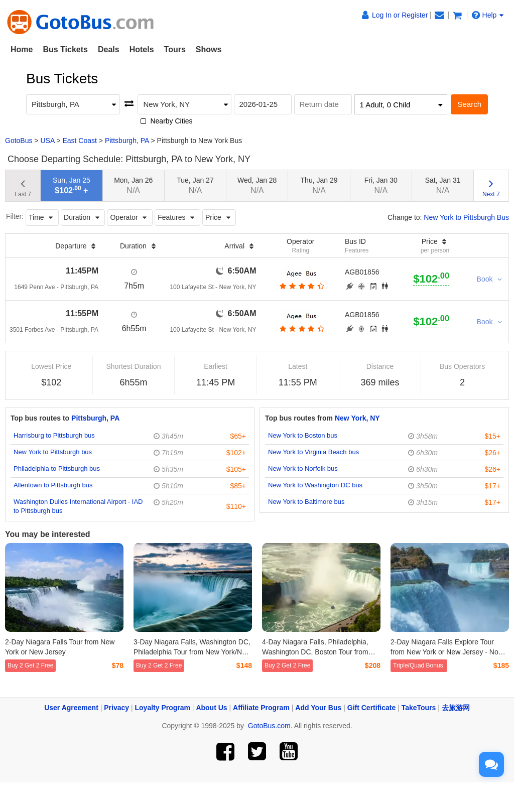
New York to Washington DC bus (315, 485)
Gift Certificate (371, 708)
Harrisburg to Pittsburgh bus (54, 435)
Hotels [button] (142, 49)
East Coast (79, 141)
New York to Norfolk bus (303, 468)
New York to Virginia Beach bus (313, 452)
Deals (109, 49)
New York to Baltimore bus (306, 502)
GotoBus (19, 141)
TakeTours (419, 708)
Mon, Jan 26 (133, 185)
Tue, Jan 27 (195, 185)
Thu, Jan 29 (319, 185)
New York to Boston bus (303, 435)
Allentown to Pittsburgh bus (53, 485)
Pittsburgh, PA (127, 141)
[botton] (300, 286)
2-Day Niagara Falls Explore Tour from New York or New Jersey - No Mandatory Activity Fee (444, 652)
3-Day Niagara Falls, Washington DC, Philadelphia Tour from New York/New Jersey (192, 652)
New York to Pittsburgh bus (53, 452)
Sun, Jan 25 (72, 185)
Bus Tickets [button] (65, 49)
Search (469, 104)
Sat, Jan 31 (443, 185)
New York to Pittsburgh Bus (466, 217)
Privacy (116, 708)
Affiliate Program (261, 708)
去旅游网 (456, 708)
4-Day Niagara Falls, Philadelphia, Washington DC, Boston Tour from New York (315, 652)
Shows (209, 49)
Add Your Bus (318, 708)
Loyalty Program (163, 708)
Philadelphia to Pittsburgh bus (57, 468)
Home (22, 49)
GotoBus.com (269, 726)
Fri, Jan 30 (381, 185)
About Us (211, 708)
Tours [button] (175, 49)
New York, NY (357, 418)
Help (488, 15)
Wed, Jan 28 (257, 185)
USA (47, 141)
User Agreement (71, 708)
